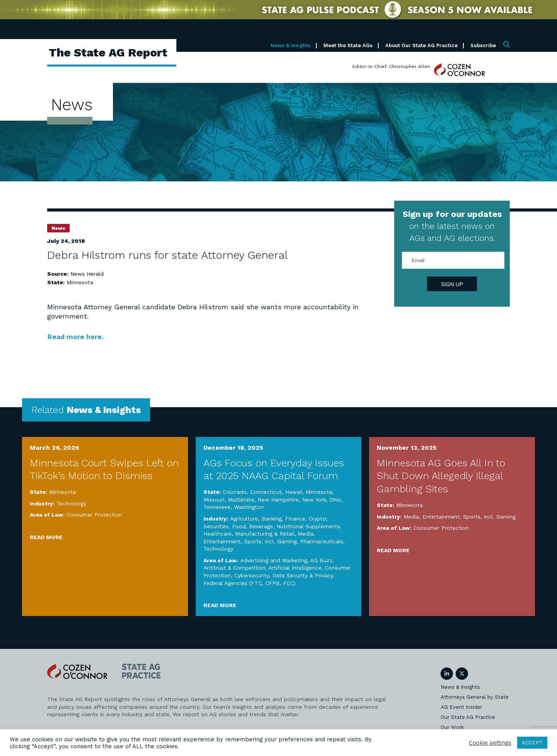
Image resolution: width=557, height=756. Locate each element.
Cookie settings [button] (490, 743)
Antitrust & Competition (234, 568)
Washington (249, 507)
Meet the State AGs (348, 45)
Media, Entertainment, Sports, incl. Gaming (460, 517)
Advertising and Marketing (274, 560)
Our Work (452, 727)
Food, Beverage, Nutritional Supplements (286, 526)
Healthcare (218, 534)
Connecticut (266, 492)
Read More (46, 537)
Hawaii (294, 492)
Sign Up (452, 284)
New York (314, 500)
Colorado (235, 492)
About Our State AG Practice (421, 45)
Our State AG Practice (468, 717)
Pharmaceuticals (322, 541)
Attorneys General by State (475, 697)
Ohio (335, 500)
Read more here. (76, 337)
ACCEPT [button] (532, 743)
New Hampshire (278, 500)
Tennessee (217, 507)
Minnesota (80, 282)
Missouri (214, 500)
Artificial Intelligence (295, 568)
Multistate (241, 500)
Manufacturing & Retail (265, 534)
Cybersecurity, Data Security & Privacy (284, 575)
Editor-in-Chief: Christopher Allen (391, 67)
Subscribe (483, 45)
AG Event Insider (461, 707)
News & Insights (290, 45)
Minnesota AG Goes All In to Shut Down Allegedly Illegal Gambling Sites (441, 476)
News (58, 228)
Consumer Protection (94, 515)
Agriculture (244, 519)
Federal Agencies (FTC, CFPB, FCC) (249, 583)
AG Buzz (321, 560)
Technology (71, 503)
